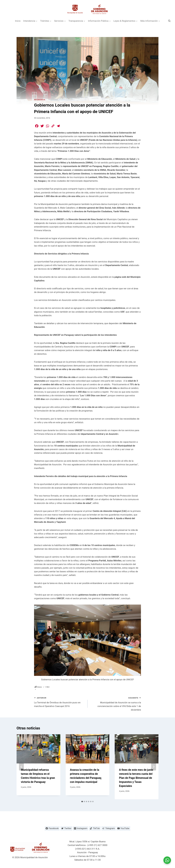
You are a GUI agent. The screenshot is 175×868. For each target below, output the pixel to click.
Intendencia (40, 100)
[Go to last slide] (21, 767)
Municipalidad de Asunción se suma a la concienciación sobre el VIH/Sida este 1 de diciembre (115, 704)
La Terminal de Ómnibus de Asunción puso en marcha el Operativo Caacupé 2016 (60, 702)
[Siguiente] (154, 767)
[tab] (82, 802)
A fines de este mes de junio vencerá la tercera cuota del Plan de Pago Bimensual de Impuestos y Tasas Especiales (136, 778)
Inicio (18, 21)
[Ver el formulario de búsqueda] (169, 21)
